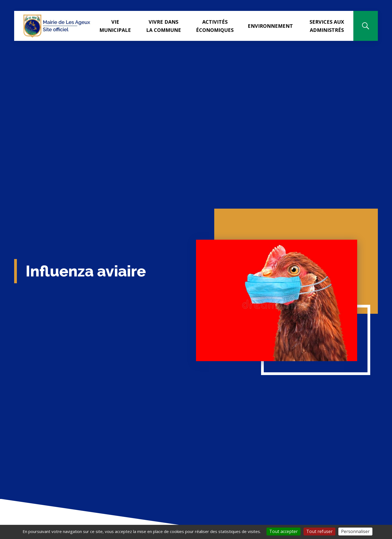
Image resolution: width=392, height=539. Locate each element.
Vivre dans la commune (164, 26)
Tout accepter (284, 531)
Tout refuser (319, 531)
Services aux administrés (327, 26)
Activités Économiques (215, 26)
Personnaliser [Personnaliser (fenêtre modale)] (355, 531)
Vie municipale (115, 26)
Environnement (270, 26)
